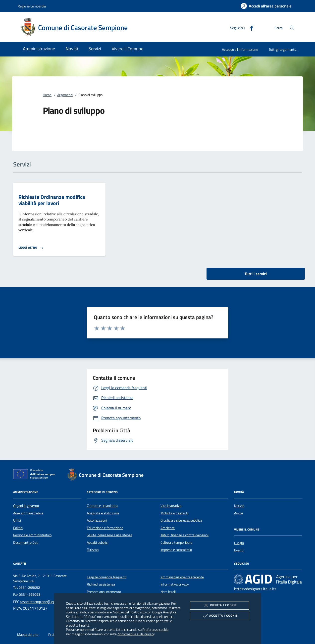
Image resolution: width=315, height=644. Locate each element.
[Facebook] (250, 27)
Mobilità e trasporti (174, 513)
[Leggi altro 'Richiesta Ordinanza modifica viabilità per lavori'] (31, 248)
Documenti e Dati (26, 542)
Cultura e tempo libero (176, 542)
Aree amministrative (28, 513)
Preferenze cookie (155, 629)
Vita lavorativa (171, 506)
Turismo (93, 550)
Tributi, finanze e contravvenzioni (184, 535)
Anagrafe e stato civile (103, 513)
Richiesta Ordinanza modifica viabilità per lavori (52, 200)
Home (47, 95)
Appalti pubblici (98, 542)
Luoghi (239, 543)
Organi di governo (26, 506)
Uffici (17, 520)
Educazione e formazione (105, 528)
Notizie (239, 506)
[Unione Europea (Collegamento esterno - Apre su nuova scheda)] (35, 475)
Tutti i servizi (256, 274)
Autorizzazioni (97, 520)
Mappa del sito (28, 635)
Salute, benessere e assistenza (109, 535)
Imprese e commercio (176, 550)
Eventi (239, 550)
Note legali (168, 592)
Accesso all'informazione (240, 49)
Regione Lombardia (32, 6)
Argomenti (65, 95)
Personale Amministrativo (32, 535)
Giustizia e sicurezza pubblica (181, 520)
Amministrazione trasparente (182, 577)
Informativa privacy (175, 584)
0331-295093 (30, 594)
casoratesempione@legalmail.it (43, 602)
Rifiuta (219, 605)
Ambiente (168, 528)
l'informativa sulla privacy (136, 634)
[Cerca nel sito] (292, 28)
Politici (18, 528)
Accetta (220, 616)
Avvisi (238, 513)
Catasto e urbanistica (102, 506)
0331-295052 (29, 588)
